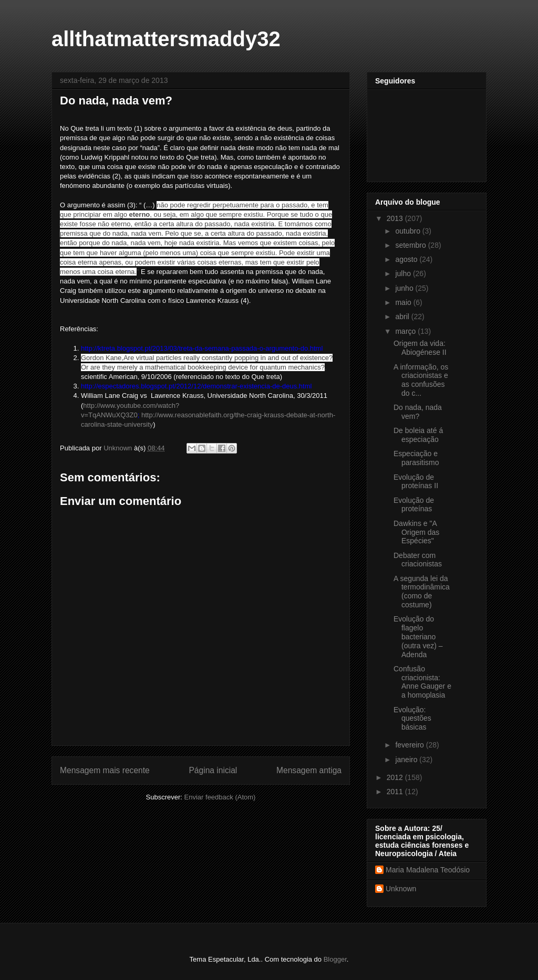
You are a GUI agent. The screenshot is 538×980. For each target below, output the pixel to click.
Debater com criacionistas (418, 560)
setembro (411, 245)
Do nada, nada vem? (418, 412)
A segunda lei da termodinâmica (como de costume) (422, 592)
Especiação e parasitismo (416, 458)
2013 (396, 218)
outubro (408, 231)
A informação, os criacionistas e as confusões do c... (421, 380)
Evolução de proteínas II (416, 482)
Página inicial (213, 770)
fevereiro (410, 745)
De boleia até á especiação (418, 435)
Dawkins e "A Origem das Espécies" (416, 532)
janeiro (407, 760)
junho (405, 288)
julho (404, 273)
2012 (396, 777)
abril (403, 317)
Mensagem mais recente (105, 770)
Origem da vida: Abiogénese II (420, 348)
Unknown (401, 889)
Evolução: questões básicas (412, 719)
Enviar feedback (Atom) (220, 797)
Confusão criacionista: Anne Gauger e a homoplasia (422, 682)
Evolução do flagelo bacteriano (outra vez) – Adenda (418, 636)
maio (404, 302)
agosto (407, 259)
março (406, 331)
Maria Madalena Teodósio (428, 870)
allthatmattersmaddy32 (166, 39)
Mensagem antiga (309, 770)
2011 (396, 792)
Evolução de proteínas (414, 505)
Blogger (335, 959)
